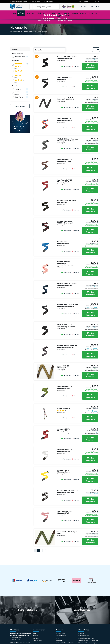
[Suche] (46, 7)
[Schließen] (108, 22)
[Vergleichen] (67, 74)
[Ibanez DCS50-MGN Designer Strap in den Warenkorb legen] (90, 549)
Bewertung (15, 68)
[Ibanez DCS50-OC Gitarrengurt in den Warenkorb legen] (90, 383)
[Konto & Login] (80, 7)
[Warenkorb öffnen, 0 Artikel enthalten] (97, 7)
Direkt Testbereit (17, 61)
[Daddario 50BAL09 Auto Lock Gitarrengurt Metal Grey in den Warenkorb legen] (90, 156)
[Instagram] (98, 1)
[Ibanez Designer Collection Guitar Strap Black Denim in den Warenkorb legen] (90, 115)
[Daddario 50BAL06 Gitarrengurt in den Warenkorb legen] (90, 280)
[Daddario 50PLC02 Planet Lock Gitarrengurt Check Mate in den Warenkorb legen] (90, 508)
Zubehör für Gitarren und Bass (27, 39)
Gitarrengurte (43, 39)
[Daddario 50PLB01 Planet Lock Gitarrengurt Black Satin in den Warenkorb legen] (90, 321)
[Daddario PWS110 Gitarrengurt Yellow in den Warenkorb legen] (90, 487)
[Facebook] (95, 1)
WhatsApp (87, 1)
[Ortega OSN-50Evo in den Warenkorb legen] (90, 426)
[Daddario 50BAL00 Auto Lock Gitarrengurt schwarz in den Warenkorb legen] (90, 74)
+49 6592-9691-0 (36, 1)
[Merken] (76, 74)
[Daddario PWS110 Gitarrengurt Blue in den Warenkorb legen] (90, 259)
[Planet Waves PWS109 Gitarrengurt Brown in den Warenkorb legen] (90, 177)
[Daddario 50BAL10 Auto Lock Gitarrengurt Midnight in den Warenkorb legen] (90, 301)
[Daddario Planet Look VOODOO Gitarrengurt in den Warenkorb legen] (90, 238)
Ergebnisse (20, 114)
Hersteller (15, 93)
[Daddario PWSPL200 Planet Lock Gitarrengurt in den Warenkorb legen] (90, 218)
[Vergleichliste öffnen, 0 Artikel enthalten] (86, 7)
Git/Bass (13, 39)
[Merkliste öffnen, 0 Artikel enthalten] (91, 7)
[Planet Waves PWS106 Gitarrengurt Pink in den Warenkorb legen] (90, 528)
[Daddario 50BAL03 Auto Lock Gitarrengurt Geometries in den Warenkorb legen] (90, 363)
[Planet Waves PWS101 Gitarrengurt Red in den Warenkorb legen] (90, 197)
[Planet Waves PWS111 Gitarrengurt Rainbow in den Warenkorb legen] (90, 136)
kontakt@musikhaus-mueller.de (20, 1)
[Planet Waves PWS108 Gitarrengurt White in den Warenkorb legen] (90, 467)
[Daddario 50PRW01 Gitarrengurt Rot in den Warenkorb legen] (90, 446)
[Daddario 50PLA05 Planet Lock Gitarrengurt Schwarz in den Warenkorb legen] (90, 342)
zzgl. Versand (95, 66)
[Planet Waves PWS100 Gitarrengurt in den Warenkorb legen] (90, 94)
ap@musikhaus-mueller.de (21, 138)
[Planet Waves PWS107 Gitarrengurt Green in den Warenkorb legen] (90, 404)
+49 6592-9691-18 (21, 135)
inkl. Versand (95, 438)
